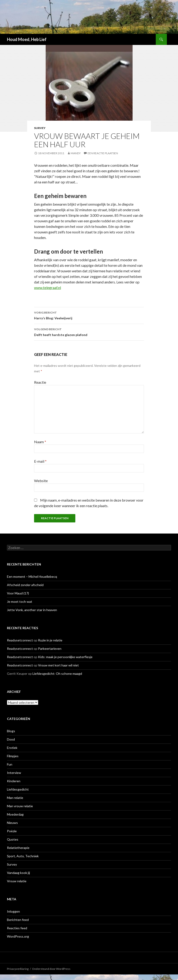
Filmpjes (13, 756)
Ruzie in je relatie (50, 640)
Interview (14, 773)
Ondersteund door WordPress (51, 969)
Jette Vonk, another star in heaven (32, 610)
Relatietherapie (18, 848)
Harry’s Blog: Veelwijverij (89, 315)
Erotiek (12, 748)
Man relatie (15, 798)
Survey (40, 128)
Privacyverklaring (18, 969)
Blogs (11, 731)
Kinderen (14, 781)
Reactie (40, 382)
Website (41, 481)
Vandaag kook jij (18, 873)
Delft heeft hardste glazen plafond (89, 332)
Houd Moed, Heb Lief (27, 39)
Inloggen (13, 911)
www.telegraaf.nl (48, 287)
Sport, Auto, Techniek (23, 856)
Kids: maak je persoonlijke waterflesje (65, 657)
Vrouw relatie (17, 881)
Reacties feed (17, 928)
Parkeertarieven (50, 649)
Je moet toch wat (20, 602)
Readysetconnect (20, 640)
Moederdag (15, 814)
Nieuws (12, 823)
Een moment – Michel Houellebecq (32, 576)
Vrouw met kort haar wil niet (58, 665)
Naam (40, 442)
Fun (10, 764)
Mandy (76, 153)
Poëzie (12, 831)
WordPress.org (18, 936)
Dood (11, 739)
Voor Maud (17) (18, 593)
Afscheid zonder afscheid (25, 585)
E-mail (40, 461)
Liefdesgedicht (18, 789)
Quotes (13, 839)
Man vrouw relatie (20, 806)
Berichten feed (18, 920)
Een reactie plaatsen (103, 153)
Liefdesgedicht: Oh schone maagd (57, 674)
